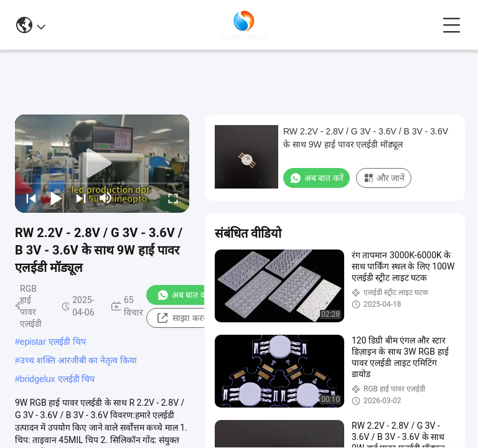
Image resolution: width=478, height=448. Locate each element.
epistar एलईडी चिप (53, 342)
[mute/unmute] (106, 198)
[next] (81, 198)
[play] (102, 164)
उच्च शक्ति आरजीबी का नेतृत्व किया (78, 360)
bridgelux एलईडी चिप (58, 379)
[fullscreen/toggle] (173, 198)
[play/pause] (56, 198)
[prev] (31, 198)
